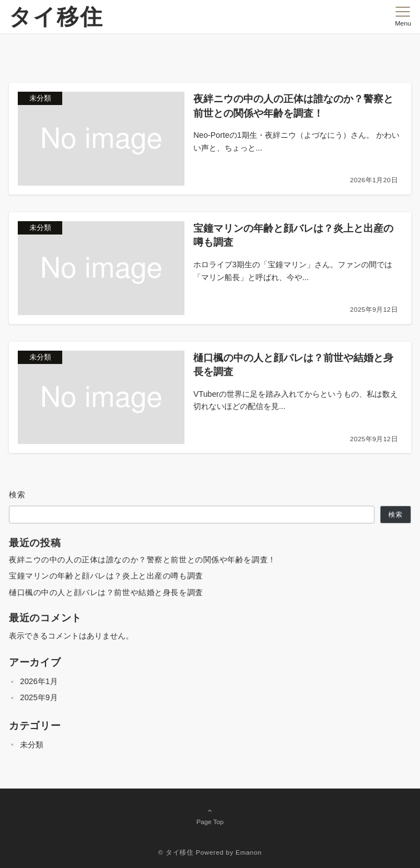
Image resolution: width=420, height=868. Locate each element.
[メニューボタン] (403, 17)
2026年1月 (39, 681)
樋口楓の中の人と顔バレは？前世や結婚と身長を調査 (106, 592)
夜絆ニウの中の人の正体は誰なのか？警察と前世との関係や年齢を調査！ (142, 560)
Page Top (210, 816)
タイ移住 (56, 17)
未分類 (32, 745)
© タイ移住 (176, 852)
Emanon (249, 852)
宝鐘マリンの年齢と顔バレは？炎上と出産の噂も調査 (106, 576)
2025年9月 (39, 697)
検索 (17, 495)
